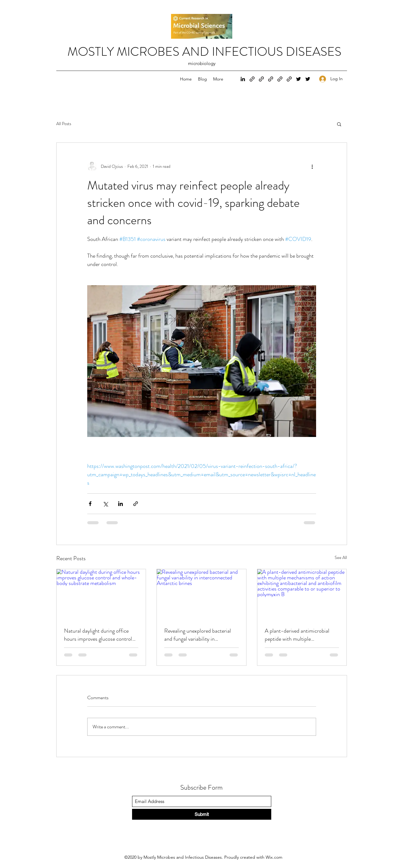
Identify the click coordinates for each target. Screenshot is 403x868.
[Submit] (202, 814)
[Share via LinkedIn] (120, 504)
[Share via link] (136, 504)
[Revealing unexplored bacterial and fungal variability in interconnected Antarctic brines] (201, 594)
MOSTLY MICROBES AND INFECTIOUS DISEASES (204, 52)
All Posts (64, 124)
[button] (339, 124)
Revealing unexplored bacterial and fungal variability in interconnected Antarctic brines (199, 635)
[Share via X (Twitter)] (105, 504)
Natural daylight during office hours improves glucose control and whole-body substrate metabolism (98, 635)
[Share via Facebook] (90, 504)
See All (341, 557)
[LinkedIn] (243, 79)
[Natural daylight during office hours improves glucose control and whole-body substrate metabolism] (101, 594)
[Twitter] (298, 79)
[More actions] (312, 166)
